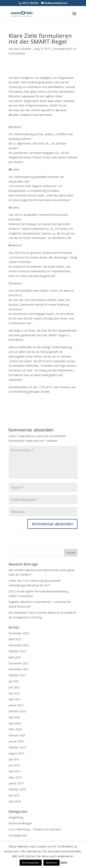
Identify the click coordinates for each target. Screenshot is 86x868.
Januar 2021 (16, 705)
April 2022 (15, 657)
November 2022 (19, 645)
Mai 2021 (14, 693)
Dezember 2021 (19, 663)
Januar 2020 (16, 741)
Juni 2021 (14, 687)
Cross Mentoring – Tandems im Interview (35, 829)
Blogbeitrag (16, 817)
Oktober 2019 (17, 747)
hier (47, 392)
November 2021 (19, 669)
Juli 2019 (14, 759)
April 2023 (15, 639)
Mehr (64, 862)
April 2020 (15, 723)
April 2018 (15, 801)
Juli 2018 (14, 795)
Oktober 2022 (17, 651)
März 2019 (15, 777)
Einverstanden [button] (31, 863)
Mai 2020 (14, 717)
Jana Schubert (23, 49)
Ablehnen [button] (51, 863)
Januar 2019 (16, 783)
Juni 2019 (14, 765)
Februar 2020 (17, 735)
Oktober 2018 (17, 789)
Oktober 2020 (17, 711)
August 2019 (16, 753)
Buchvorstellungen (20, 823)
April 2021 (15, 699)
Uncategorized (62, 49)
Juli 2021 (14, 681)
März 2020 (15, 729)
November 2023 (19, 633)
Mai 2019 (14, 771)
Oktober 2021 (17, 675)
